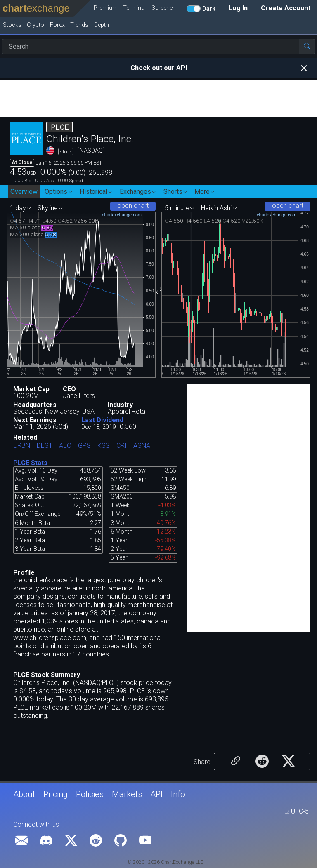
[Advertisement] (158, 99)
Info (178, 794)
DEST (45, 446)
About (24, 794)
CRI (122, 446)
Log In (238, 8)
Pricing (56, 794)
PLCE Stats (30, 463)
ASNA (142, 446)
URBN (22, 446)
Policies (90, 794)
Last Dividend (102, 420)
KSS (104, 446)
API (156, 794)
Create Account (286, 8)
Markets (127, 794)
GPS (84, 446)
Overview (24, 192)
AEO (65, 446)
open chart (133, 206)
